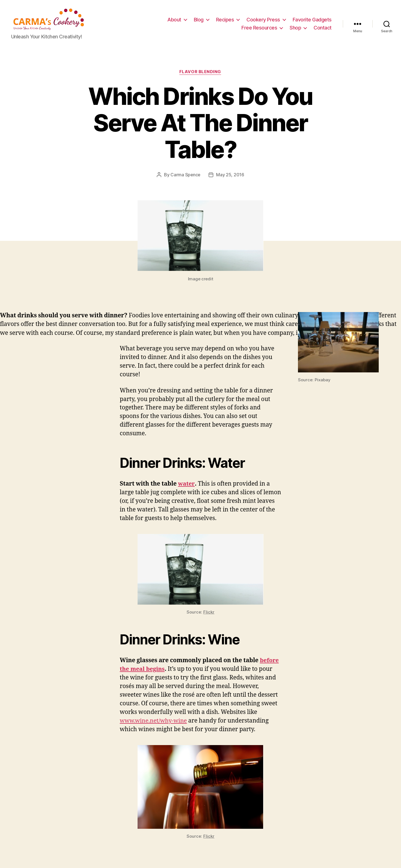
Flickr (209, 614)
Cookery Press (263, 20)
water (186, 486)
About (174, 20)
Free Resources (259, 29)
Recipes (225, 20)
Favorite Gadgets (312, 20)
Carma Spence (185, 177)
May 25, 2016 (230, 177)
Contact (323, 29)
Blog (199, 20)
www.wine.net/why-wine (154, 723)
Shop (295, 29)
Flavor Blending (200, 74)
